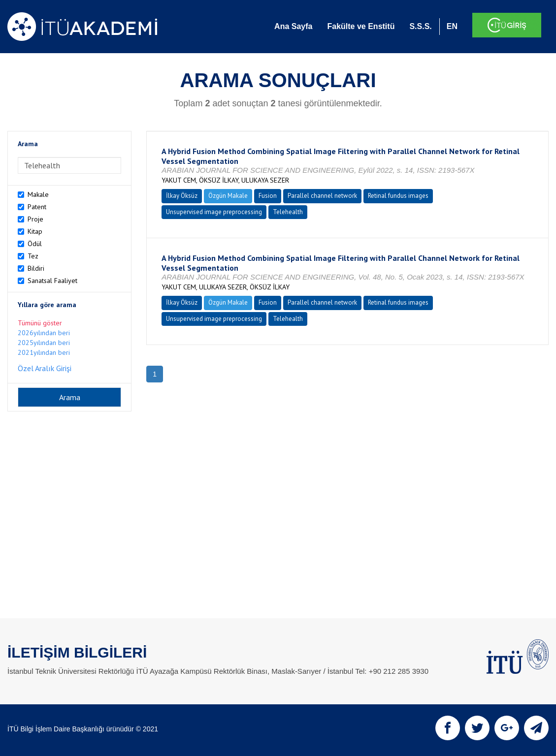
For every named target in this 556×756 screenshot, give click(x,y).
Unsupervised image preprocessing (214, 212)
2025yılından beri (44, 343)
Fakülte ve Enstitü (361, 26)
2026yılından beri (44, 333)
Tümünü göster (40, 323)
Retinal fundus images (398, 196)
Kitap (35, 231)
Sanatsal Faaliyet (52, 281)
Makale (38, 194)
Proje (35, 219)
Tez (33, 256)
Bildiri (36, 268)
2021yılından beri (44, 352)
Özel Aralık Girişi (45, 368)
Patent (37, 207)
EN (452, 26)
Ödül (35, 244)
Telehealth (288, 212)
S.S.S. (420, 26)
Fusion (268, 196)
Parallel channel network (322, 196)
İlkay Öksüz (182, 196)
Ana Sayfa (293, 26)
